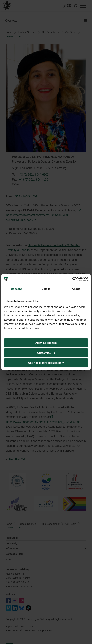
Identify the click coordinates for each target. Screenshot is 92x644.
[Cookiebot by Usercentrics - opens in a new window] (72, 279)
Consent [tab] (16, 289)
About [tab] (76, 289)
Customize (46, 353)
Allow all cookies (46, 343)
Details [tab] (46, 289)
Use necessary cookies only (46, 363)
